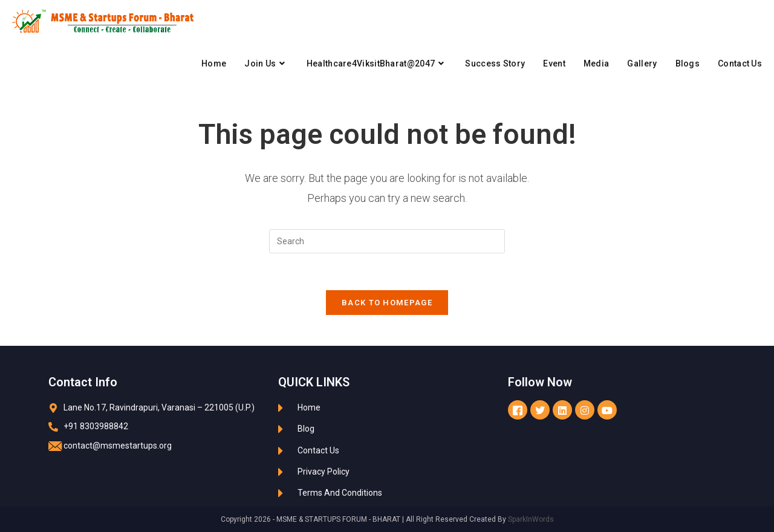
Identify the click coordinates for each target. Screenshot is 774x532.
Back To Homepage (387, 303)
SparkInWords (531, 519)
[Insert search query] (387, 241)
